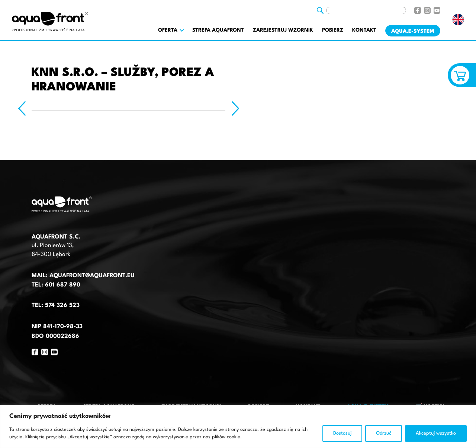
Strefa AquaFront (218, 30)
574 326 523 (62, 305)
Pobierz (333, 30)
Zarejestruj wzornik (283, 30)
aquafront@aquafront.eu (91, 276)
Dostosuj (342, 433)
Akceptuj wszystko (436, 433)
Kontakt (364, 30)
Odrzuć (384, 433)
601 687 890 (63, 285)
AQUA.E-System (413, 31)
